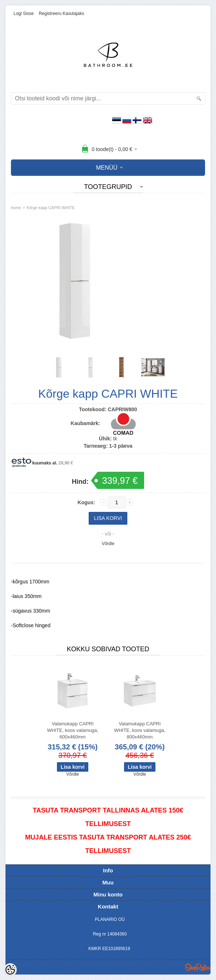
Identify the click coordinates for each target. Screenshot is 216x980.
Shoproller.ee (198, 967)
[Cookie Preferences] (10, 970)
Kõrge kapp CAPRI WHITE (51, 208)
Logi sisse (24, 13)
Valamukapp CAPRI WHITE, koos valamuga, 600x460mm (73, 730)
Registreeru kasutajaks (61, 13)
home (16, 208)
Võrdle (108, 544)
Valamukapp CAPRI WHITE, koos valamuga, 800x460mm (140, 730)
